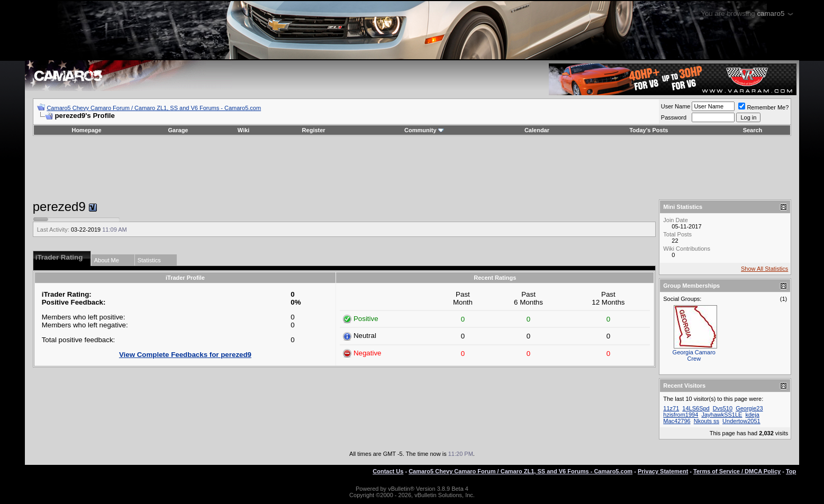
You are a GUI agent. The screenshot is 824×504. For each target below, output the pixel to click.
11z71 (671, 408)
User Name (676, 106)
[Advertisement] (412, 168)
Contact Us (388, 471)
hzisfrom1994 (681, 415)
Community (424, 130)
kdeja (753, 415)
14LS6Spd (696, 408)
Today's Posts (649, 130)
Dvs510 (723, 408)
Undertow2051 (741, 421)
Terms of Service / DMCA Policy (737, 471)
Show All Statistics (764, 269)
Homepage (86, 130)
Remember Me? (763, 107)
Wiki (244, 130)
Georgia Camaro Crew (694, 355)
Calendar (537, 130)
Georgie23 (749, 408)
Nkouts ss (707, 421)
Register (314, 130)
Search (753, 130)
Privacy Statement (663, 471)
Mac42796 (677, 421)
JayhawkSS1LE (722, 415)
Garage (178, 130)
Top (791, 471)
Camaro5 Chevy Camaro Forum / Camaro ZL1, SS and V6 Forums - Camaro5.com (154, 108)
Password (674, 117)
